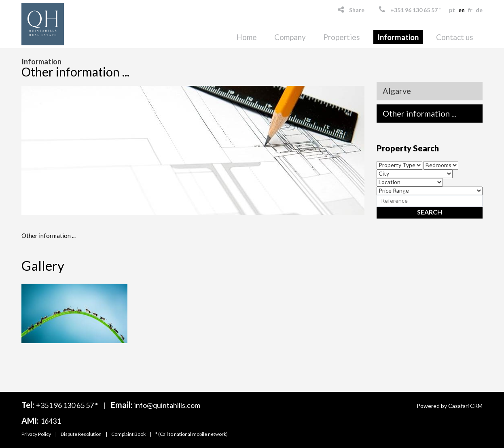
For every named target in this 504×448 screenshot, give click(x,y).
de (479, 10)
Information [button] (398, 37)
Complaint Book (128, 434)
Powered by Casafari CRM (450, 406)
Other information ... (419, 113)
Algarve (397, 91)
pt (452, 10)
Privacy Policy (36, 434)
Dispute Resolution (81, 434)
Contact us (455, 37)
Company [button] (290, 37)
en (462, 10)
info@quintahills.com (167, 405)
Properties (342, 37)
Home (247, 37)
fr (470, 10)
